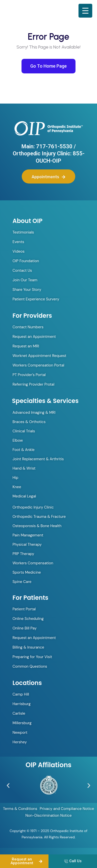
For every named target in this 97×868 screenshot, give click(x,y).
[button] (8, 785)
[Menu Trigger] (85, 11)
